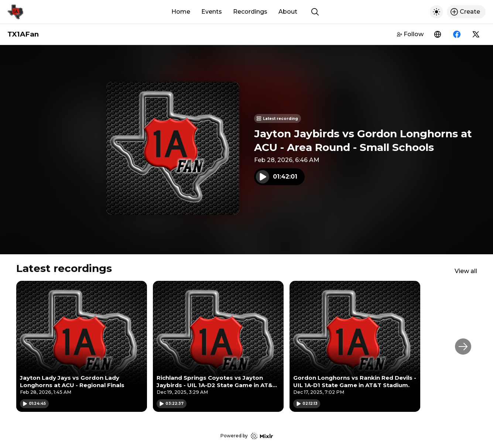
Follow (410, 34)
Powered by (247, 436)
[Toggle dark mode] (436, 12)
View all (466, 271)
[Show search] (315, 12)
